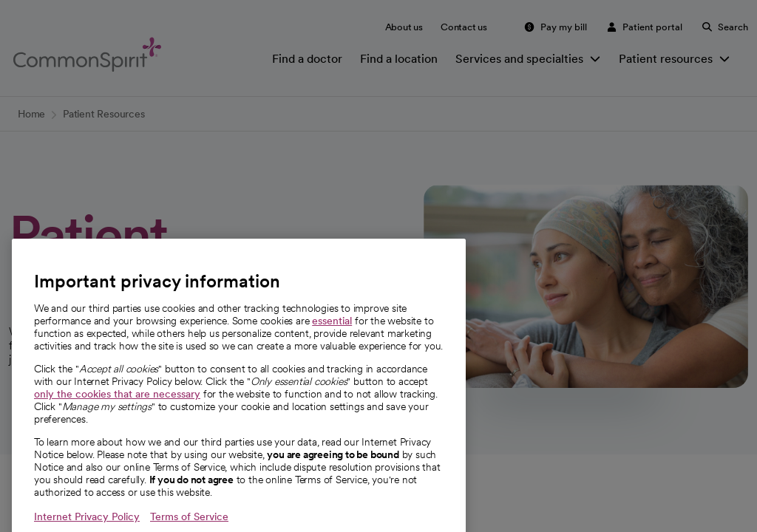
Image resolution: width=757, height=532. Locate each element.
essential (332, 345)
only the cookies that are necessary (117, 418)
